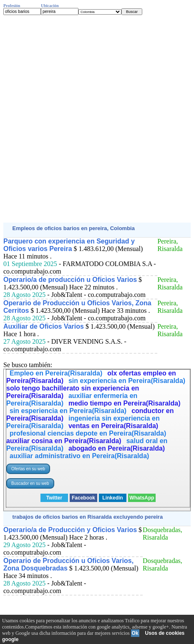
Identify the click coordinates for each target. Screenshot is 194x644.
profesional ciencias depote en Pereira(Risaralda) (88, 433)
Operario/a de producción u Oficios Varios (70, 280)
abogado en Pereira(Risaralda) (117, 448)
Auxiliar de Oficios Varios (44, 326)
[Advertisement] (97, 119)
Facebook (83, 498)
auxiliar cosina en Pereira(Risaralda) (64, 441)
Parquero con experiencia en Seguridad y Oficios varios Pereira (69, 245)
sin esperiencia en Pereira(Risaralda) (68, 411)
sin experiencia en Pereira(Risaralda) (127, 381)
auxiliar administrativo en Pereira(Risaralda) (79, 456)
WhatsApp (142, 498)
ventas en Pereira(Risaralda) (113, 426)
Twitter (54, 498)
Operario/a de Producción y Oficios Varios (70, 530)
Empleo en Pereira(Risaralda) (56, 373)
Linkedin (112, 498)
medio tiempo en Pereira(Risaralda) (125, 403)
